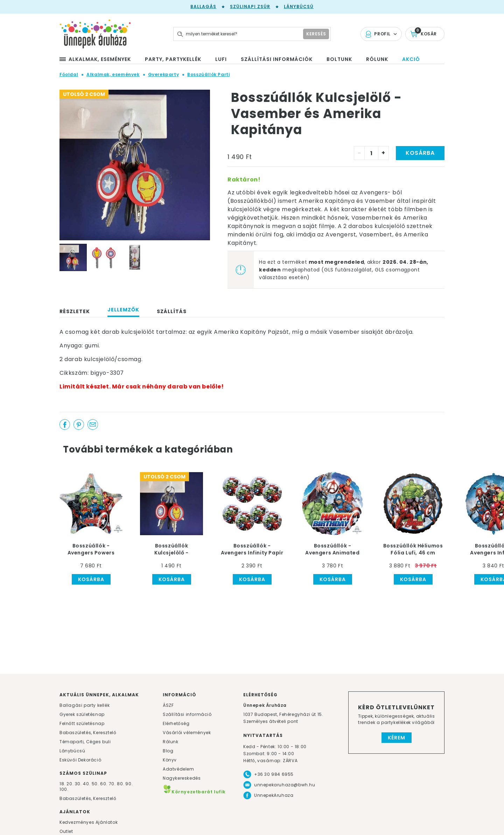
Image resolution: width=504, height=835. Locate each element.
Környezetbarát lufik (194, 792)
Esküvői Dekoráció (80, 760)
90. (129, 784)
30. (78, 784)
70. (113, 784)
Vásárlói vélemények (187, 733)
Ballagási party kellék (85, 705)
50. (96, 784)
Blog (168, 751)
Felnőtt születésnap (82, 723)
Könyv (170, 760)
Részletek (75, 311)
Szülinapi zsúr (250, 6)
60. (104, 784)
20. (70, 784)
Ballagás (203, 6)
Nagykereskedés (182, 778)
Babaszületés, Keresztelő (88, 733)
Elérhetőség (176, 723)
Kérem (397, 738)
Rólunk (171, 742)
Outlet (66, 831)
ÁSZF (168, 705)
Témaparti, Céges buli (85, 742)
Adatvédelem (178, 769)
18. (62, 784)
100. (64, 789)
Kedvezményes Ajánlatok (89, 822)
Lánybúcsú (299, 6)
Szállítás (172, 311)
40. (87, 784)
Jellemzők (123, 310)
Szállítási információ (187, 714)
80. (121, 784)
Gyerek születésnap (82, 714)
